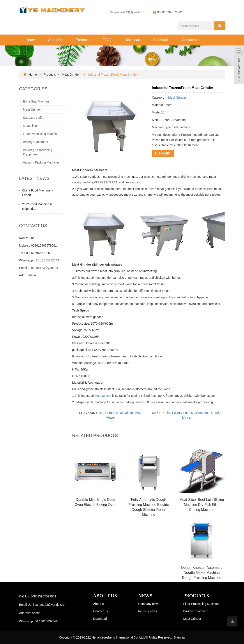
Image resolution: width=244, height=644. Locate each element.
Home (30, 40)
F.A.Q (107, 40)
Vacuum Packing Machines (41, 162)
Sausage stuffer (34, 118)
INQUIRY (163, 153)
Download (132, 40)
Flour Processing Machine (41, 134)
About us (99, 604)
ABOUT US (105, 596)
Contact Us (190, 40)
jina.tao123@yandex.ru (130, 12)
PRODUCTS (196, 596)
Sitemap (179, 637)
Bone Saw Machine (36, 101)
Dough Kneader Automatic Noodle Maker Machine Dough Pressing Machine (202, 573)
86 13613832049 (47, 260)
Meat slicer (30, 126)
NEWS (145, 596)
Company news (149, 604)
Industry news (148, 611)
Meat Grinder (71, 75)
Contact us (100, 611)
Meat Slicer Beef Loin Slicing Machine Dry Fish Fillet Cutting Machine (202, 505)
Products (83, 40)
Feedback (161, 40)
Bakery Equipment (35, 142)
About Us (55, 40)
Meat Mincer (103, 396)
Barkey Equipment (196, 611)
